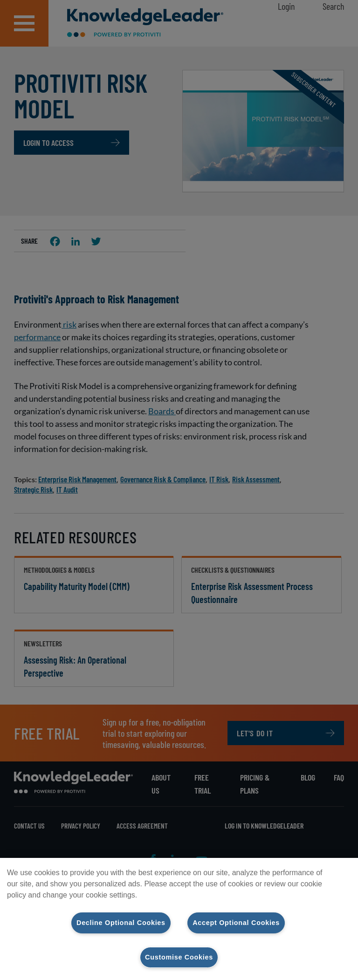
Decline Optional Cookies (121, 923)
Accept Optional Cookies (236, 923)
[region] (179, 919)
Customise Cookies (179, 957)
